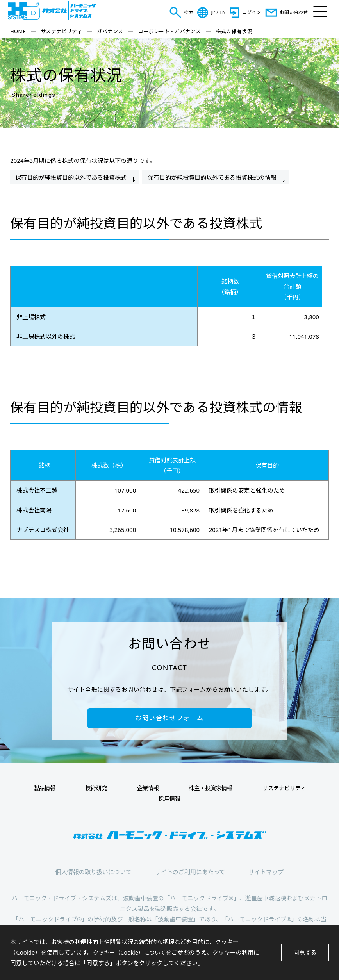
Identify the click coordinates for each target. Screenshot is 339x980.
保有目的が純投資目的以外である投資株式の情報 (214, 177)
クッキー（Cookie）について (132, 952)
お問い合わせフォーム (169, 718)
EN (223, 12)
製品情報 (53, 789)
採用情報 (169, 800)
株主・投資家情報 (205, 789)
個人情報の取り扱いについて (94, 873)
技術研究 (100, 789)
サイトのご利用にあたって (190, 873)
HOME (18, 31)
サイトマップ (266, 873)
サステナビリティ (61, 31)
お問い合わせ (294, 12)
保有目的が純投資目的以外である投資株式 (72, 177)
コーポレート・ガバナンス (170, 31)
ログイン (252, 12)
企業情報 (146, 789)
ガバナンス (110, 31)
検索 (189, 12)
